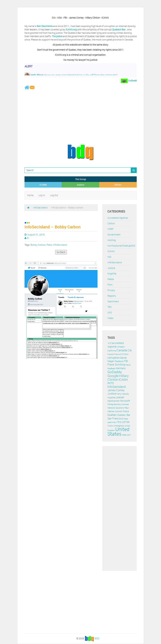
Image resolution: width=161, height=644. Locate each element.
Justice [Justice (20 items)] (112, 394)
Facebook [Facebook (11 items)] (119, 361)
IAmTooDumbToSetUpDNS (121, 246)
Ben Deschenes (45, 26)
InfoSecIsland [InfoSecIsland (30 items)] (117, 387)
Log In (42, 195)
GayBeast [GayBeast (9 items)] (112, 368)
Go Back (61, 252)
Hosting (112, 240)
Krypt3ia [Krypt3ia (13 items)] (111, 397)
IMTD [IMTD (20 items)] (111, 383)
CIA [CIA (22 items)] (130, 350)
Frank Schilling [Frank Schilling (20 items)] (116, 365)
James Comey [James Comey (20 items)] (116, 390)
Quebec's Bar (119, 29)
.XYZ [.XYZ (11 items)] (109, 343)
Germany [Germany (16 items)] (121, 368)
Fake (49, 245)
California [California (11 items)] (112, 351)
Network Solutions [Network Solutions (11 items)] (116, 408)
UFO (110, 312)
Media (111, 279)
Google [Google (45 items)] (113, 376)
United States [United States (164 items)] (118, 431)
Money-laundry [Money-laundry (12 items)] (114, 404)
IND (109, 257)
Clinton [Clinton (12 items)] (125, 354)
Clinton (111, 223)
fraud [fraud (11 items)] (128, 365)
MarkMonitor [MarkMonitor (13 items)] (113, 401)
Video (110, 318)
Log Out (54, 195)
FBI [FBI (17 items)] (126, 361)
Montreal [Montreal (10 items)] (125, 404)
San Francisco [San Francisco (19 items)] (115, 418)
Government (114, 234)
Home (30, 195)
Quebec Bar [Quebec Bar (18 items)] (124, 415)
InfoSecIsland (40, 207)
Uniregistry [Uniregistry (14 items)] (119, 426)
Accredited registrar (118, 218)
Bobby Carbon (38, 245)
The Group (81, 179)
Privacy (111, 290)
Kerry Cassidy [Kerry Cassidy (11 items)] (123, 394)
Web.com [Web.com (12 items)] (126, 435)
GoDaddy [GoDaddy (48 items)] (115, 372)
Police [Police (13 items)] (126, 411)
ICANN (43, 185)
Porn (110, 285)
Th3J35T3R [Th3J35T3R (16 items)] (123, 422)
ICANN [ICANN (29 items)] (123, 380)
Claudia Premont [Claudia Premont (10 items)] (114, 354)
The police (57, 36)
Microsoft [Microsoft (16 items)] (125, 401)
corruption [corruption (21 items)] (114, 358)
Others (118, 185)
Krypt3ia (112, 273)
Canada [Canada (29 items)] (122, 350)
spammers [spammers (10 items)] (112, 422)
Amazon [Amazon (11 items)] (121, 347)
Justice (80, 185)
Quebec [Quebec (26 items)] (112, 415)
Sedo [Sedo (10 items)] (126, 419)
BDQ (97, 638)
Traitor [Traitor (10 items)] (110, 426)
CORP (110, 229)
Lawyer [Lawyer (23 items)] (120, 397)
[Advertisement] (81, 117)
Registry (112, 296)
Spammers (113, 301)
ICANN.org (71, 29)
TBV (110, 307)
